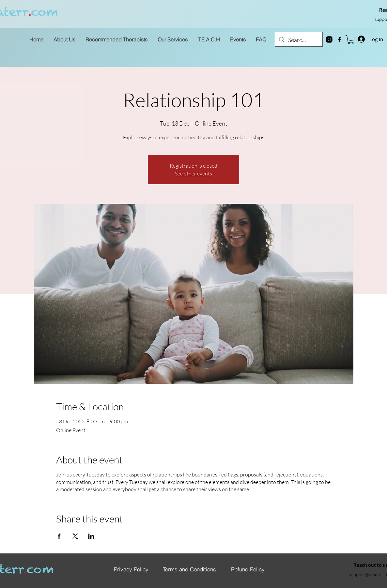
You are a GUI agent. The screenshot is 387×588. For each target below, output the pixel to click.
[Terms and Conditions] (189, 569)
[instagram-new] (329, 39)
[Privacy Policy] (131, 569)
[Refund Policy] (248, 569)
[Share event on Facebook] (59, 536)
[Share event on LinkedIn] (91, 536)
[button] (351, 40)
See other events (193, 173)
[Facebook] (340, 39)
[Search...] (298, 40)
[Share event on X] (75, 536)
